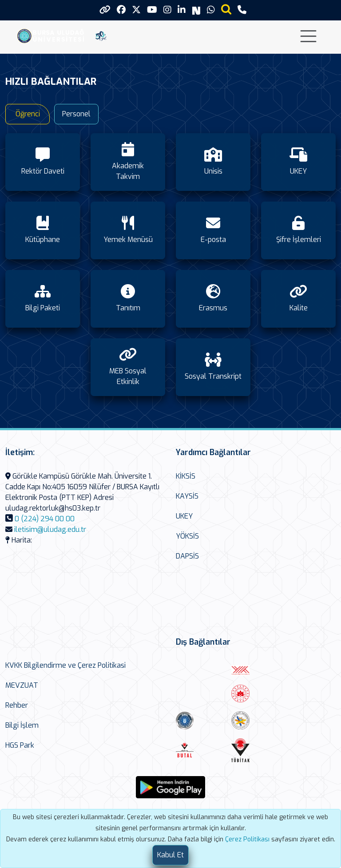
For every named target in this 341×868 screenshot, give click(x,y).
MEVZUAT (22, 685)
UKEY (184, 516)
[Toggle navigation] (308, 36)
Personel (76, 114)
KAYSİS (187, 496)
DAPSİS (187, 556)
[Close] (170, 855)
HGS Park (20, 745)
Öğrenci (28, 114)
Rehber (17, 705)
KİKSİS (186, 476)
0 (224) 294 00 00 (45, 519)
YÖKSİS (187, 536)
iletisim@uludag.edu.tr (50, 529)
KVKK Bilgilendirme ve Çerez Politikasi (65, 665)
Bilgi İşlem (22, 725)
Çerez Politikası (247, 839)
